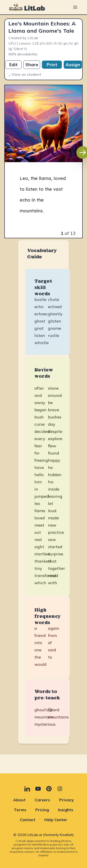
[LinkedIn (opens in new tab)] (27, 789)
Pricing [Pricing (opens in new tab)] (42, 810)
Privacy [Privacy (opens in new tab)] (66, 800)
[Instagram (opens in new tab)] (60, 789)
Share (32, 65)
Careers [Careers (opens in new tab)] (42, 800)
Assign (73, 65)
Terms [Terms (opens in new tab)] (20, 810)
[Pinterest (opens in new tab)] (49, 789)
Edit (13, 65)
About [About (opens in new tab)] (19, 800)
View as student (24, 74)
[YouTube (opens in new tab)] (38, 789)
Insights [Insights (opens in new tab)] (66, 810)
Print (52, 65)
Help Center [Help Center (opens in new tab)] (56, 820)
